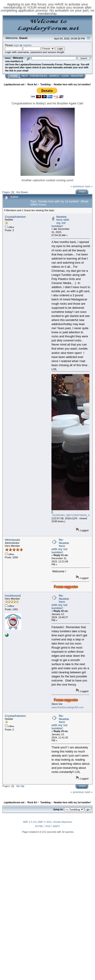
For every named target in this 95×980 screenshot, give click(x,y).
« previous (77, 186)
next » (89, 186)
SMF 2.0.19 (29, 822)
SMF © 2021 (45, 822)
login (16, 45)
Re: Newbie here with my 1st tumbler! (60, 546)
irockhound (13, 596)
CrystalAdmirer (15, 217)
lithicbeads (13, 540)
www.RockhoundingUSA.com (68, 707)
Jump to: (58, 809)
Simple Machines (63, 822)
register (27, 45)
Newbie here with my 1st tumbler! (60, 221)
